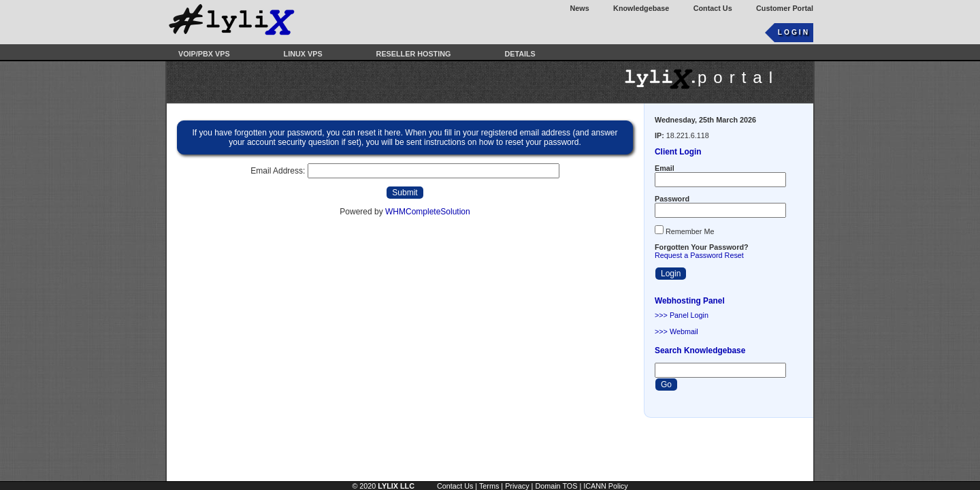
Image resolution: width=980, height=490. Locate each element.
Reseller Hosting (414, 54)
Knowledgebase (641, 8)
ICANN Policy (605, 486)
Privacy (517, 486)
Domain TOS (556, 486)
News (580, 8)
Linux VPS (303, 54)
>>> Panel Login (682, 315)
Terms (489, 486)
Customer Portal (785, 8)
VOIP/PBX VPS (204, 54)
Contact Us (713, 8)
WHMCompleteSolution (428, 212)
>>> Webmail (676, 331)
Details (520, 54)
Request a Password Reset (699, 255)
